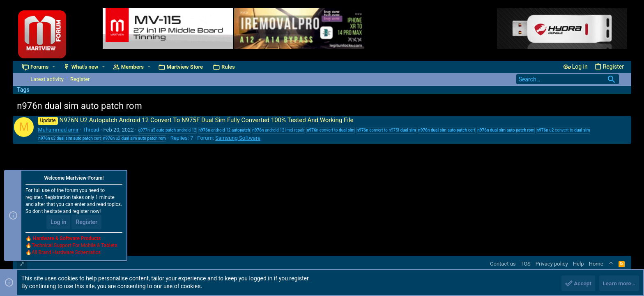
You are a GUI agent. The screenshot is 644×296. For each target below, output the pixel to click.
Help (578, 264)
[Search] (568, 79)
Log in (58, 223)
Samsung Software (238, 138)
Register (86, 223)
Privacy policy (552, 264)
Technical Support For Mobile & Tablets (74, 246)
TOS (526, 264)
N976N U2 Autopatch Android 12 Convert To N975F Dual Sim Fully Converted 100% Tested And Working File (195, 120)
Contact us (503, 264)
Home (596, 264)
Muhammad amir (58, 130)
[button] (54, 67)
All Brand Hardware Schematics (66, 253)
